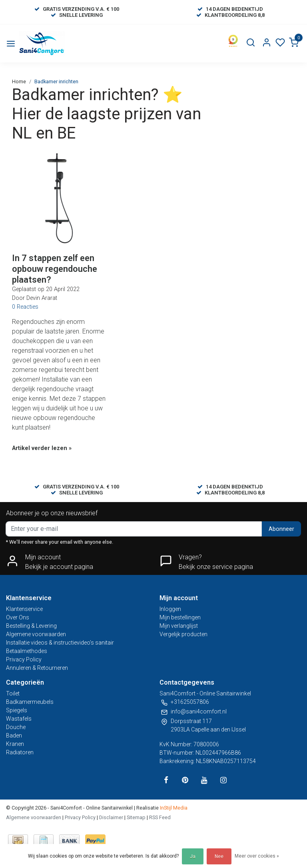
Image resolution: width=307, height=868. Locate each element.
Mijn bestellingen (180, 617)
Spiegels (17, 710)
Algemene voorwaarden (36, 634)
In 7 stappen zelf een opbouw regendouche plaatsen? (55, 269)
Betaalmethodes (27, 651)
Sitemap (136, 817)
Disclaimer (111, 817)
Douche (16, 727)
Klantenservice (24, 609)
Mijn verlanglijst (179, 626)
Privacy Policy (24, 659)
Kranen (15, 744)
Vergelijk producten (183, 634)
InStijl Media (173, 808)
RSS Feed (160, 817)
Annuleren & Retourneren (37, 668)
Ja (193, 856)
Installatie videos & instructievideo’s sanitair (60, 643)
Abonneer (281, 529)
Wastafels (19, 719)
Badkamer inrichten (56, 81)
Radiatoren (20, 752)
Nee (219, 856)
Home (19, 81)
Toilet (13, 693)
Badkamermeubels (30, 702)
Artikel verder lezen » (42, 448)
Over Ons (18, 617)
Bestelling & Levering (31, 626)
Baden (14, 735)
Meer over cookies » (257, 856)
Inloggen (170, 609)
